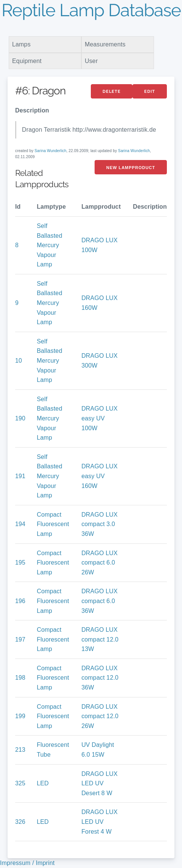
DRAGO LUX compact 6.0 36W (100, 601)
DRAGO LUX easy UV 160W (100, 476)
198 (20, 678)
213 (20, 750)
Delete (112, 92)
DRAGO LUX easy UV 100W (100, 418)
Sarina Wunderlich (50, 151)
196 (20, 601)
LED (43, 783)
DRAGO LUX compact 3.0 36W (100, 524)
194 (20, 524)
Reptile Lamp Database (91, 10)
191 (20, 476)
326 (20, 822)
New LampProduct (131, 168)
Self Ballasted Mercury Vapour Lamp (49, 245)
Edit (150, 92)
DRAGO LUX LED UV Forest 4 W (100, 822)
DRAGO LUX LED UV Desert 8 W (100, 783)
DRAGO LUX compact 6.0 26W (100, 563)
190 (20, 418)
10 (19, 361)
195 (20, 563)
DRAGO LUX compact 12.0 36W (100, 678)
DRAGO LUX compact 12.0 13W (100, 639)
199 (20, 716)
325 (20, 783)
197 (20, 639)
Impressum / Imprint (27, 863)
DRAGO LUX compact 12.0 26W (100, 716)
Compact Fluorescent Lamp (53, 524)
